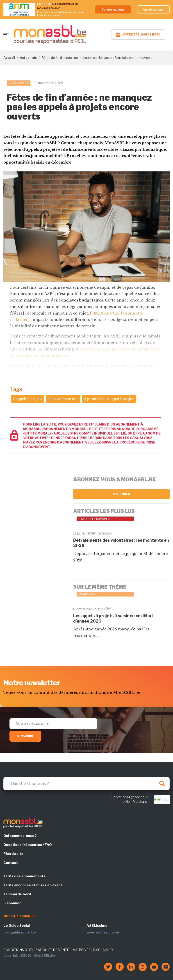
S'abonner (122, 494)
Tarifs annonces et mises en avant (33, 885)
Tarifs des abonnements (24, 876)
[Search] (86, 784)
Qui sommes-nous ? (20, 836)
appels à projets (29, 399)
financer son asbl (65, 399)
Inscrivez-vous (153, 9)
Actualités (28, 58)
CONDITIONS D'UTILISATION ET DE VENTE (36, 950)
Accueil (9, 58)
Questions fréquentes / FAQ (28, 845)
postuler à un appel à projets (111, 399)
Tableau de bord (17, 894)
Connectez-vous (113, 9)
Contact (11, 863)
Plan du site (13, 854)
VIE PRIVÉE (82, 950)
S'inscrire (25, 736)
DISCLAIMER (103, 950)
